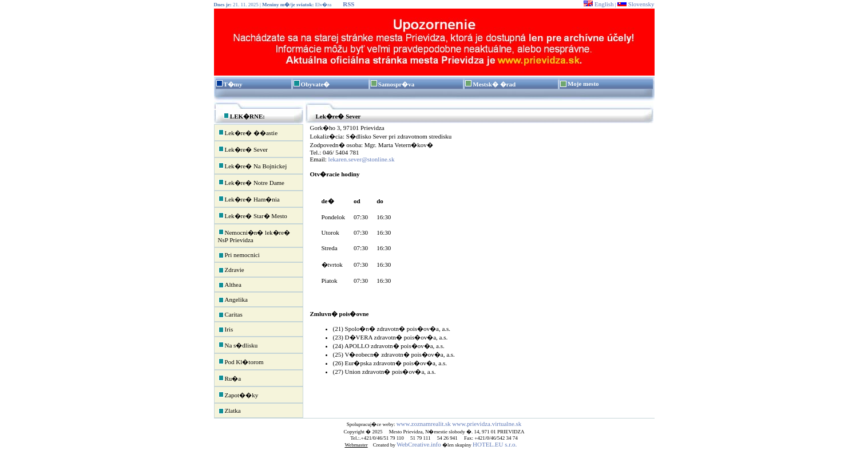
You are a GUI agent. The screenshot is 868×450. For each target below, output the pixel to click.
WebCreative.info (419, 444)
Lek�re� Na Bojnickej (253, 165)
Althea (230, 285)
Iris (226, 330)
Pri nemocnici (239, 255)
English (599, 4)
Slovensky (636, 4)
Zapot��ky (238, 394)
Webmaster (356, 445)
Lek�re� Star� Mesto (253, 215)
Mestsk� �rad (494, 84)
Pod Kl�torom (241, 361)
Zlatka (229, 411)
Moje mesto (583, 84)
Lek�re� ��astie (248, 132)
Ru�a (230, 378)
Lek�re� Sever (243, 149)
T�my (233, 84)
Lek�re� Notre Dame (251, 182)
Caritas (230, 315)
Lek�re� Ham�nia (249, 199)
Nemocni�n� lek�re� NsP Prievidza (254, 236)
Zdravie (231, 270)
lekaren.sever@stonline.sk (362, 159)
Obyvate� (316, 84)
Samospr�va (397, 84)
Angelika (233, 300)
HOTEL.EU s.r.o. (495, 444)
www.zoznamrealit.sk (424, 424)
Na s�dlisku (238, 345)
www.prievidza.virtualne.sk (487, 424)
